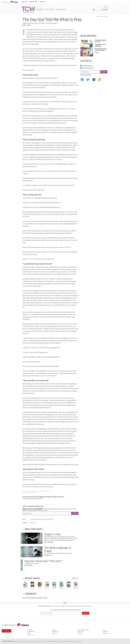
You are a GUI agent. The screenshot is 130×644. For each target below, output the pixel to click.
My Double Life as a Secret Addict (101, 50)
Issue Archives (88, 36)
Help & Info (89, 606)
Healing (32, 519)
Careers (54, 630)
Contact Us (83, 606)
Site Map (63, 606)
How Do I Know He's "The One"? (43, 561)
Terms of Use (81, 632)
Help (104, 630)
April (106, 16)
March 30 (54, 588)
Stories (29, 633)
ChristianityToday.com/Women (33, 499)
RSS (78, 606)
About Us (24, 2)
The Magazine (61, 9)
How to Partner (30, 635)
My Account (106, 633)
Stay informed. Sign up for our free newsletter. (65, 610)
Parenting (44, 519)
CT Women (87, 66)
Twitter (46, 598)
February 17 (76, 588)
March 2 (69, 588)
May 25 (25, 588)
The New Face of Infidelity (100, 45)
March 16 (61, 588)
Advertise (80, 633)
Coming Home (87, 68)
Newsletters (33, 2)
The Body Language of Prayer (58, 549)
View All (97, 53)
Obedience (38, 519)
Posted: (25, 523)
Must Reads (50, 9)
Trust (52, 519)
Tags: (24, 519)
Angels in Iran (52, 534)
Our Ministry (30, 630)
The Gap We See (31, 632)
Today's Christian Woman (45, 606)
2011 (102, 16)
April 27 (40, 588)
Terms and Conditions (71, 606)
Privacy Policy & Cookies (83, 630)
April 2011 (33, 523)
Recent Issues (32, 578)
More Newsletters (86, 75)
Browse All (75, 578)
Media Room (55, 632)
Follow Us (55, 633)
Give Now (42, 2)
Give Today (6, 631)
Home (98, 16)
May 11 (32, 588)
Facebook (40, 598)
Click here (25, 493)
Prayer (49, 519)
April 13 (47, 588)
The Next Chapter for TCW (101, 41)
